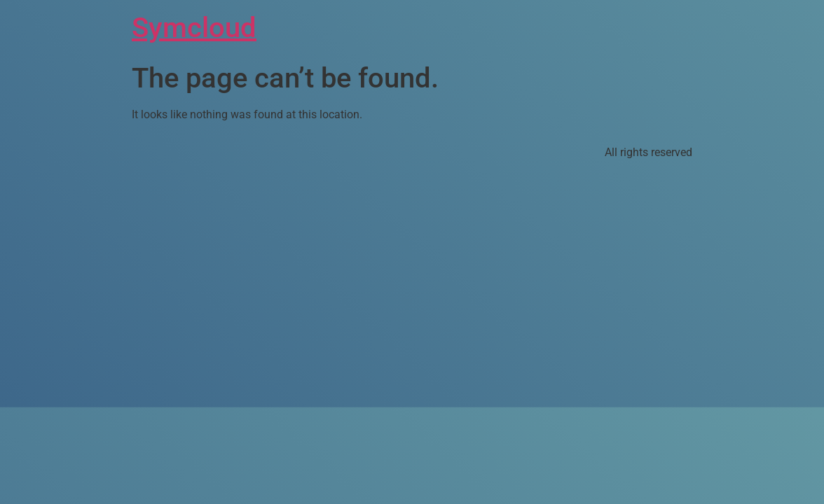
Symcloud (194, 28)
